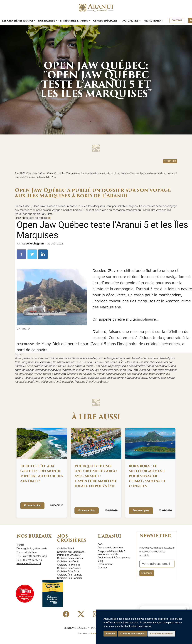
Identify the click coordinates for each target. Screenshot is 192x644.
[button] (17, 21)
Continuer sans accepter (132, 634)
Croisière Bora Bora (68, 572)
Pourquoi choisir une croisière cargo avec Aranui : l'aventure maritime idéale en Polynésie (96, 476)
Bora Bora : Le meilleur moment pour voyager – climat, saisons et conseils (147, 476)
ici (49, 218)
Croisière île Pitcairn (68, 565)
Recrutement (105, 564)
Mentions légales (75, 628)
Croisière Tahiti (65, 549)
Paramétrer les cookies (161, 634)
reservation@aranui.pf (29, 564)
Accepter (110, 634)
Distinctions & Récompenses (114, 558)
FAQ (100, 544)
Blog (100, 561)
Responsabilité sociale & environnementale (112, 553)
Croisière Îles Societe (69, 568)
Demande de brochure (110, 548)
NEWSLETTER (155, 536)
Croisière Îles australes (70, 558)
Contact (177, 21)
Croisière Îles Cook (68, 562)
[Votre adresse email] (157, 564)
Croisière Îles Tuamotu (70, 575)
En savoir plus (32, 506)
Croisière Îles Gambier (70, 578)
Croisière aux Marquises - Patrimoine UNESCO (71, 554)
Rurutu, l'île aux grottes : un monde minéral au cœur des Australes (42, 474)
